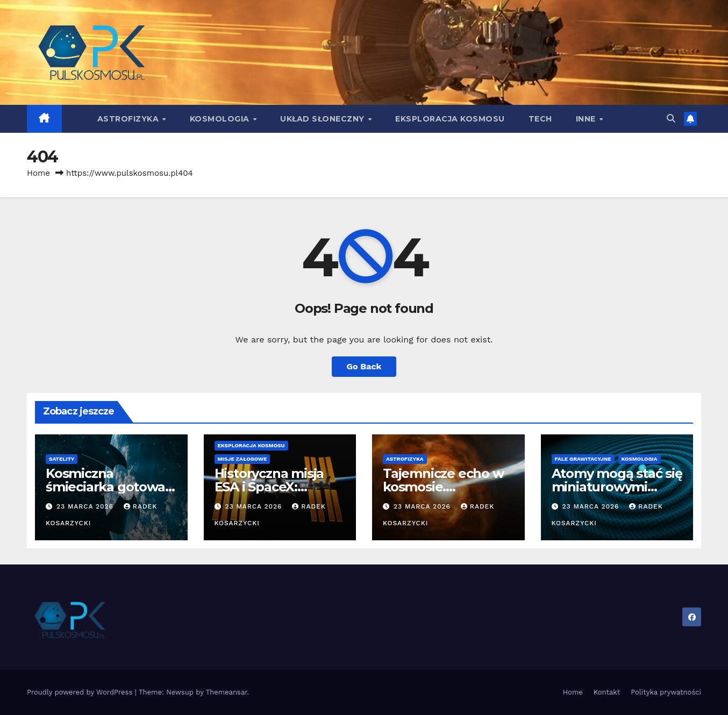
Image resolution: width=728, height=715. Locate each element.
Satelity (62, 459)
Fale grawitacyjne (583, 459)
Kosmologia (221, 119)
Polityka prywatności (666, 692)
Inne (587, 119)
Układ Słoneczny (323, 119)
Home (38, 173)
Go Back (364, 366)
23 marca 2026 (86, 506)
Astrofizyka (129, 119)
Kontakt (607, 692)
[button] (671, 119)
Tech (540, 119)
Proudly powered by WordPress (81, 692)
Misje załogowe (242, 459)
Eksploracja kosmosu (450, 119)
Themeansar (227, 692)
